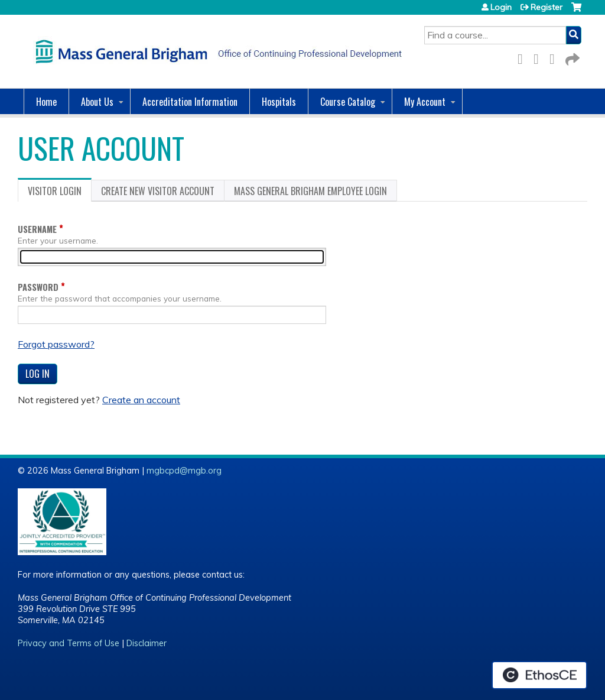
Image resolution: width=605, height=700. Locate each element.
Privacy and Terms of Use (69, 643)
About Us (97, 102)
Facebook (523, 57)
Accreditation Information (190, 102)
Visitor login (60, 193)
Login (501, 7)
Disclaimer (147, 643)
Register (547, 7)
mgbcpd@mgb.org (184, 471)
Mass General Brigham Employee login (310, 191)
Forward (571, 57)
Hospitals (279, 102)
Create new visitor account (158, 191)
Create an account (141, 400)
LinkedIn (555, 57)
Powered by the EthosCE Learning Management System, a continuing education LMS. (539, 675)
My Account (425, 102)
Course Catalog (348, 102)
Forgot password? (56, 344)
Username (37, 229)
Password (38, 287)
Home (46, 102)
